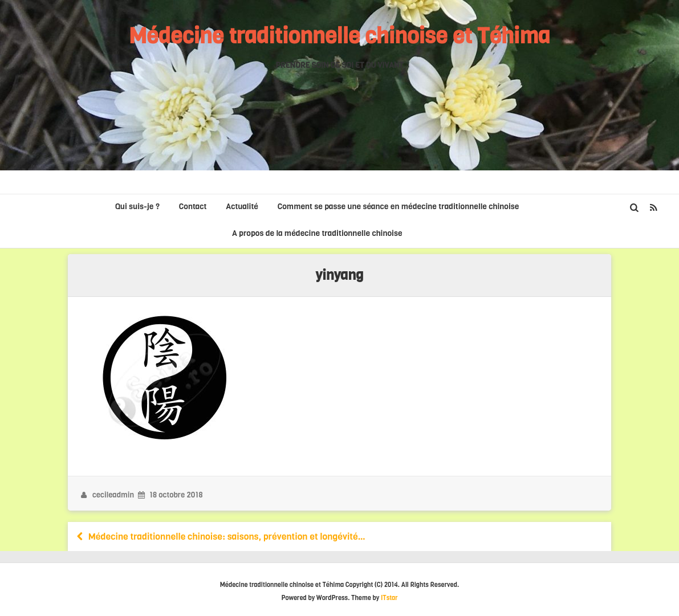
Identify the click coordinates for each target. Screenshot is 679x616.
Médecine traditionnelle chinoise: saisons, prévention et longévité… (220, 537)
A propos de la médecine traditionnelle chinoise (317, 233)
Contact (193, 207)
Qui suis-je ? (137, 207)
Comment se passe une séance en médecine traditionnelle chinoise (399, 207)
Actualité (242, 207)
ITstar (389, 598)
